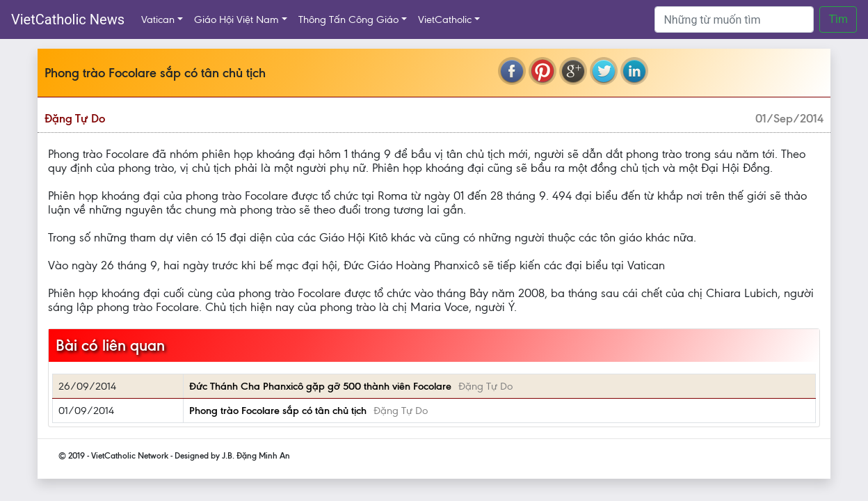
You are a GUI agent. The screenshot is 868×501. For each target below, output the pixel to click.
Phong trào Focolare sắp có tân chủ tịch (278, 411)
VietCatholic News (68, 19)
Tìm (838, 19)
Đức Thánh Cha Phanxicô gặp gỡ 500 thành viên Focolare (320, 386)
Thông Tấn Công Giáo (348, 19)
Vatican (158, 19)
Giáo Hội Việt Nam (236, 19)
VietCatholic (445, 19)
